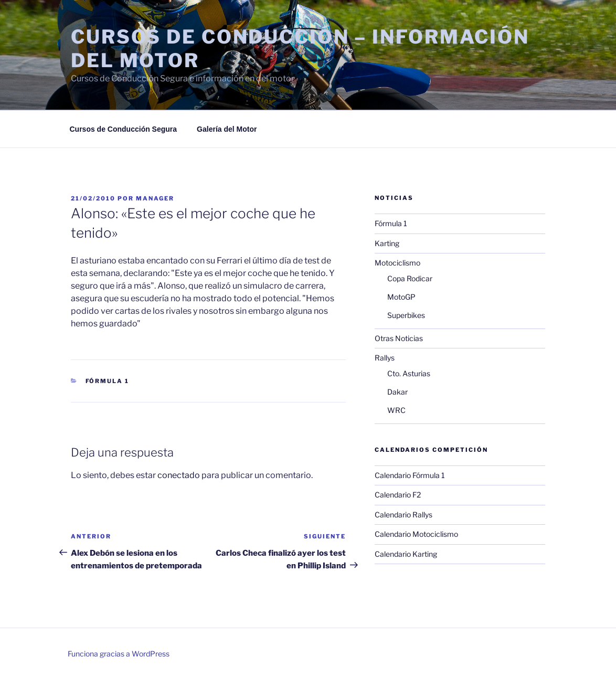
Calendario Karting (406, 554)
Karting (387, 243)
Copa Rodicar (410, 278)
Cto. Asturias (409, 373)
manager (155, 198)
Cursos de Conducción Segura (124, 129)
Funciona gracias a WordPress (119, 654)
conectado (179, 475)
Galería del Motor (227, 129)
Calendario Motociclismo (416, 534)
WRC (396, 410)
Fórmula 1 (108, 381)
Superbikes (406, 315)
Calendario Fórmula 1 (410, 475)
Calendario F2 (398, 495)
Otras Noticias (399, 338)
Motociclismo (397, 263)
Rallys (385, 358)
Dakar (397, 392)
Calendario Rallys (403, 515)
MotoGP (401, 297)
